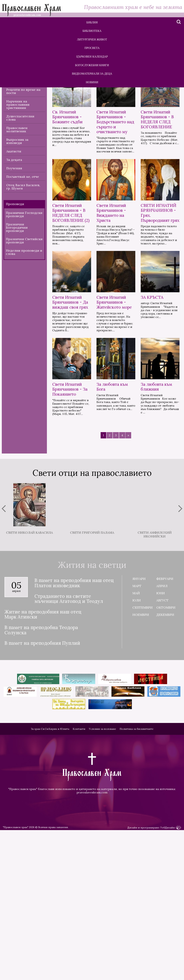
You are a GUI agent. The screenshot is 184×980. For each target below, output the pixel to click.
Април (162, 741)
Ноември (141, 770)
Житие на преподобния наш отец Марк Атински (43, 770)
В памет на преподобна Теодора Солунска (41, 785)
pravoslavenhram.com (92, 948)
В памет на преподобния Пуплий (42, 799)
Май (136, 748)
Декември (165, 770)
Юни (161, 748)
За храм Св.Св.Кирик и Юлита (50, 884)
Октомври (166, 763)
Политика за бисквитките (137, 884)
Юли (137, 756)
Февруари (165, 734)
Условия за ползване (103, 884)
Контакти (79, 884)
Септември (142, 763)
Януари (139, 734)
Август (162, 756)
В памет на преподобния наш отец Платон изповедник (74, 738)
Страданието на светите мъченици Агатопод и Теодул (69, 754)
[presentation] (4, 664)
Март (137, 741)
